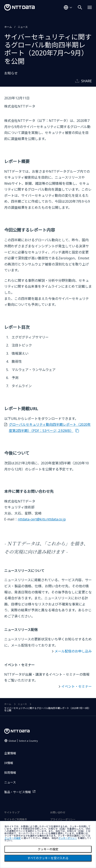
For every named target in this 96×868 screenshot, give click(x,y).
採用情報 (10, 773)
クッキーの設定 (48, 849)
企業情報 (10, 753)
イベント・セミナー (77, 686)
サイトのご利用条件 (16, 819)
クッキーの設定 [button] (13, 838)
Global (23, 741)
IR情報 (9, 763)
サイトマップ (12, 812)
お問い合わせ (58, 812)
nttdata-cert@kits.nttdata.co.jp (42, 519)
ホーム (8, 27)
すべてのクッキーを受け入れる (48, 858)
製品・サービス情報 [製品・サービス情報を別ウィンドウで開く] (18, 792)
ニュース (23, 27)
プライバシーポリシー (63, 819)
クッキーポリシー (68, 838)
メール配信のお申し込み (73, 651)
